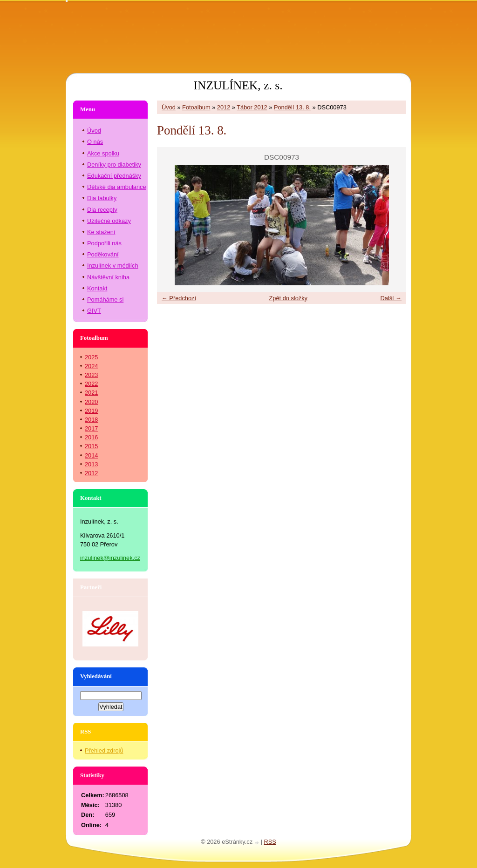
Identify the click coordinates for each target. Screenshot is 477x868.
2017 (91, 428)
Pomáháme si (105, 299)
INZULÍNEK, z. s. (238, 85)
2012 (224, 107)
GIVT (94, 311)
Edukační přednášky (114, 176)
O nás (95, 142)
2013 (91, 464)
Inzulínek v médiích (113, 266)
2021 (91, 393)
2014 (91, 455)
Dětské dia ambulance (117, 187)
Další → (391, 298)
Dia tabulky (102, 198)
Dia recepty (102, 210)
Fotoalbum (196, 107)
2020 (91, 402)
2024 (91, 366)
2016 (91, 437)
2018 (91, 420)
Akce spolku (103, 153)
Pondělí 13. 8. (292, 107)
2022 (91, 384)
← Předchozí (179, 298)
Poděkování (103, 254)
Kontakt (97, 288)
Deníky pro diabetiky (114, 165)
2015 (91, 446)
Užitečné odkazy (109, 221)
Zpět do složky (288, 298)
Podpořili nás (104, 243)
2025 (91, 357)
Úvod (169, 107)
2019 (91, 411)
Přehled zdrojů (104, 750)
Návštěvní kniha (108, 277)
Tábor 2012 (252, 107)
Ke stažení (101, 232)
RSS (270, 842)
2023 (91, 375)
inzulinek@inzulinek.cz (110, 558)
